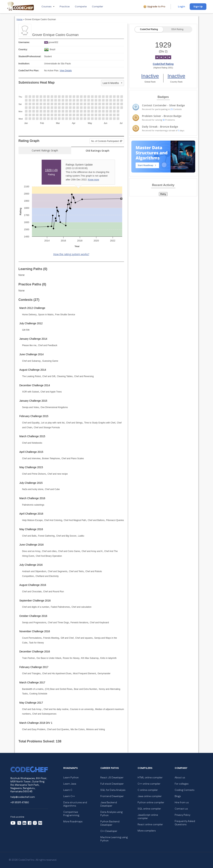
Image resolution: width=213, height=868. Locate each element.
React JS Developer (112, 778)
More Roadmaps (73, 822)
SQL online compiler (149, 809)
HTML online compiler (150, 778)
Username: (24, 42)
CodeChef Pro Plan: (29, 71)
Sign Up (198, 7)
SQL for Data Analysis (113, 790)
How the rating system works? (71, 254)
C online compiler (148, 790)
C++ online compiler (149, 784)
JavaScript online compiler (148, 817)
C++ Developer (109, 831)
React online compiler (150, 825)
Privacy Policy (182, 815)
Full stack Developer (112, 784)
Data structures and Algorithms (75, 804)
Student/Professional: (30, 56)
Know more (93, 180)
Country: (23, 49)
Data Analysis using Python (111, 814)
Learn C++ (69, 796)
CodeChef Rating (149, 29)
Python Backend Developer (110, 823)
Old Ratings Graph (98, 151)
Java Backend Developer (109, 804)
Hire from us (182, 803)
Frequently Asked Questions (185, 823)
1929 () (51, 170)
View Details (66, 71)
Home (20, 19)
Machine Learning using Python (114, 839)
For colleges (182, 784)
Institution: (24, 64)
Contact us (181, 809)
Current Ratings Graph (45, 150)
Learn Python (71, 778)
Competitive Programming (71, 814)
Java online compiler (150, 796)
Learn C (68, 790)
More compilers (147, 831)
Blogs (178, 796)
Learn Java (70, 784)
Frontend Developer (112, 796)
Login (181, 7)
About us (180, 778)
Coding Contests (184, 790)
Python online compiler (151, 803)
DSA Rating (177, 29)
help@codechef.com (23, 797)
